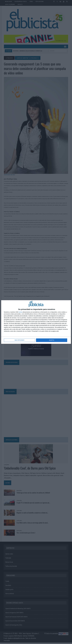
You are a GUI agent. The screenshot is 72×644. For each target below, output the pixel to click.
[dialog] (36, 322)
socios (20, 312)
